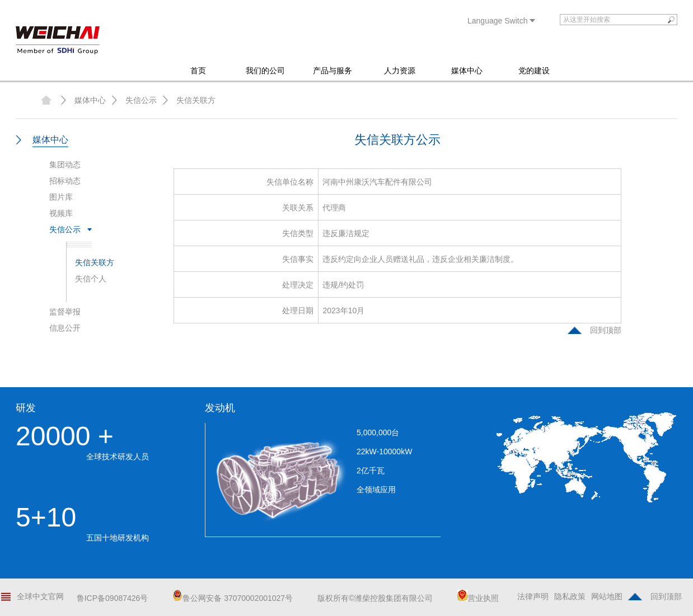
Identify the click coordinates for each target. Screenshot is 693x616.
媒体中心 (467, 70)
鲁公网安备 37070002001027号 (233, 598)
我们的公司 (265, 70)
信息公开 (65, 328)
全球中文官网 (40, 596)
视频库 (61, 213)
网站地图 (607, 596)
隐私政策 (570, 596)
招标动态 (65, 181)
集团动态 (65, 164)
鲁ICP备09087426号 (113, 598)
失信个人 (91, 279)
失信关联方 (196, 100)
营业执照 (478, 598)
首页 (198, 70)
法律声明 (533, 596)
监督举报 (65, 312)
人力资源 (400, 70)
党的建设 (534, 70)
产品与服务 (333, 70)
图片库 (61, 197)
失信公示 (141, 100)
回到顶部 (606, 330)
